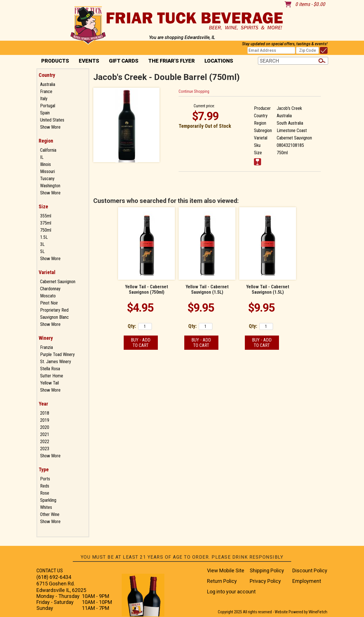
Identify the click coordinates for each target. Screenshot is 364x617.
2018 (45, 413)
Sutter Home (52, 376)
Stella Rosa (50, 369)
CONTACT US (50, 570)
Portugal (48, 106)
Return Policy (222, 581)
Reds (45, 486)
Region (46, 141)
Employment (307, 581)
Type (44, 469)
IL (42, 157)
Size (43, 206)
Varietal (47, 272)
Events (89, 61)
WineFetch (318, 612)
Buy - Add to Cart (141, 343)
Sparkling (48, 500)
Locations (217, 61)
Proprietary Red (54, 310)
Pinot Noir (49, 303)
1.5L (44, 237)
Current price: (204, 106)
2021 (45, 434)
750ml (46, 230)
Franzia (46, 347)
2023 (45, 449)
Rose (45, 493)
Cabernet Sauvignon (58, 282)
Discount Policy (310, 570)
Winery (46, 338)
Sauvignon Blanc (54, 317)
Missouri (47, 171)
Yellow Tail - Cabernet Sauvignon (147, 289)
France (46, 91)
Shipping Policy (267, 570)
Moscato (48, 296)
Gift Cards (124, 61)
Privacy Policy (265, 581)
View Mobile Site (226, 570)
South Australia (290, 123)
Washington (50, 186)
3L (42, 244)
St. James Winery (56, 362)
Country (47, 75)
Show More (50, 127)
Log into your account (231, 592)
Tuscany (47, 179)
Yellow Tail (49, 383)
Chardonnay (50, 289)
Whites (46, 507)
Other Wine (50, 514)
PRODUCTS (53, 61)
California (48, 150)
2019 (45, 420)
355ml (46, 216)
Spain (45, 113)
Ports (45, 479)
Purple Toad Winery (57, 354)
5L (42, 251)
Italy (44, 99)
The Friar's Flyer (171, 61)
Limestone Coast (292, 130)
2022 (45, 442)
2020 (45, 427)
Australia (48, 84)
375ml (46, 223)
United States (52, 120)
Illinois (45, 164)
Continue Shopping (194, 91)
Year (43, 404)
